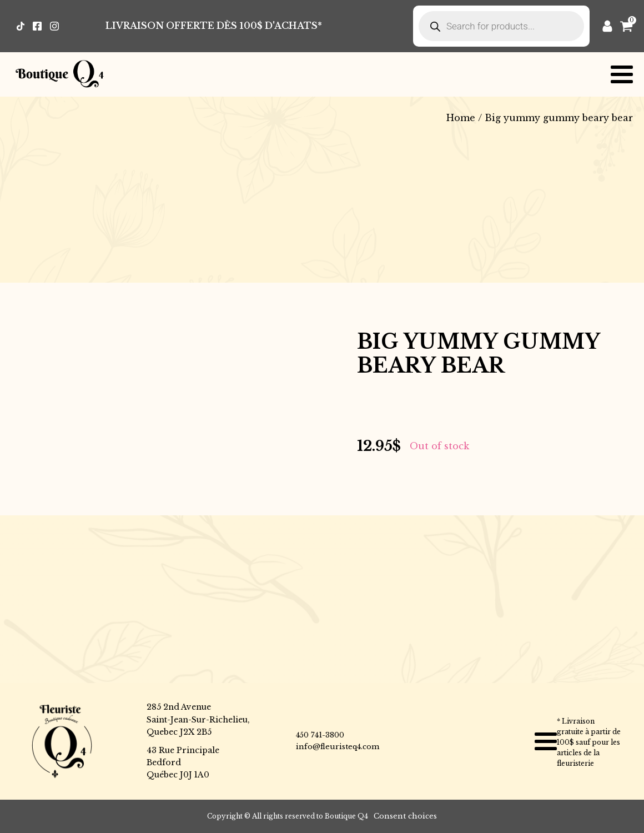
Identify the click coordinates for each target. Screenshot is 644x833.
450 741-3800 (320, 735)
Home (461, 118)
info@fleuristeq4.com (338, 747)
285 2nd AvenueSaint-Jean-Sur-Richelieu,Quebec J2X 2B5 (198, 719)
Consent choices (405, 816)
